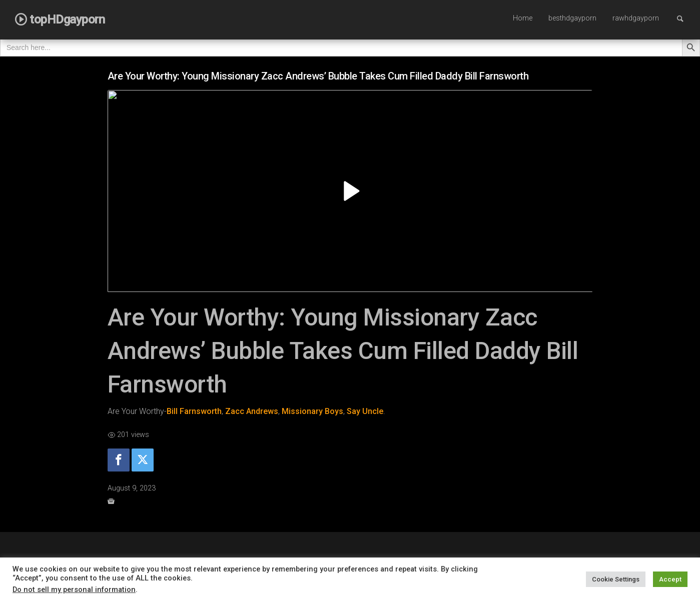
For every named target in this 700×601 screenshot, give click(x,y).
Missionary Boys (312, 411)
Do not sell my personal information (74, 589)
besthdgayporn (572, 18)
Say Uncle (365, 411)
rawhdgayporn (636, 18)
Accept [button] (670, 579)
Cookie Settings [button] (616, 579)
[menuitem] (523, 19)
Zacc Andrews (252, 411)
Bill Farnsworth (194, 411)
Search (685, 18)
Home (523, 18)
